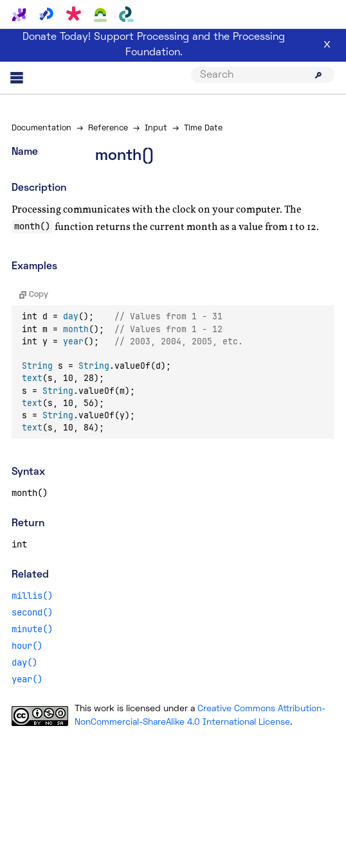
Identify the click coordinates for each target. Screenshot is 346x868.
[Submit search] (318, 75)
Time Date (203, 128)
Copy (34, 295)
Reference (108, 128)
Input (156, 128)
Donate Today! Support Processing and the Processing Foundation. (154, 45)
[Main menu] (17, 78)
